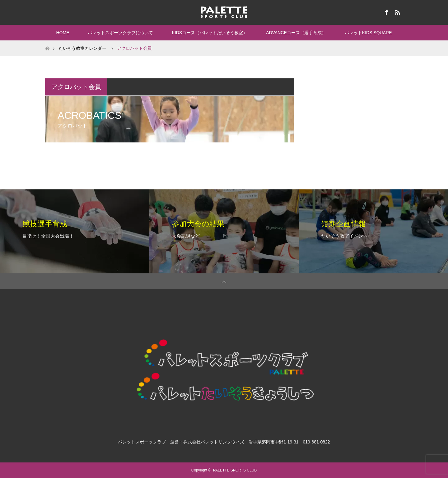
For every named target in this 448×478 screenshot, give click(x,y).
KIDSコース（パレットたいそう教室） (210, 33)
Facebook (386, 11)
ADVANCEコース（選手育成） (296, 33)
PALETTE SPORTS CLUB (235, 470)
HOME (63, 33)
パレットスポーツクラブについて (120, 33)
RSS (397, 11)
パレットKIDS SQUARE (368, 33)
